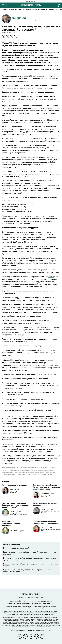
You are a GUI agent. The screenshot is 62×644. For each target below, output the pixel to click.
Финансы (52, 10)
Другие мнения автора (12, 545)
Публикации (13, 10)
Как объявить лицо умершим (14, 485)
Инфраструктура (31, 10)
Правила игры (43, 10)
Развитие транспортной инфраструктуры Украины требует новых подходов (29, 553)
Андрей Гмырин (19, 18)
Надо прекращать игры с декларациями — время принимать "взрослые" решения (27, 571)
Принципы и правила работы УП (45, 603)
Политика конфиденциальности (41, 601)
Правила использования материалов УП (20, 603)
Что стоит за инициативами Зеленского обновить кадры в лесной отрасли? (15, 505)
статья (51, 277)
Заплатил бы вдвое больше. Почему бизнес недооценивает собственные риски (46, 487)
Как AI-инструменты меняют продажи (45, 504)
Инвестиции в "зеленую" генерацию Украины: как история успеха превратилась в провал (29, 559)
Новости (5, 10)
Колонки (21, 10)
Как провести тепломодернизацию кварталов (11, 523)
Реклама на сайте (16, 601)
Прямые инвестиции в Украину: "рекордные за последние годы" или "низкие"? (31, 565)
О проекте (26, 601)
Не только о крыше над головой (16, 548)
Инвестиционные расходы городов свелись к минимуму (46, 522)
